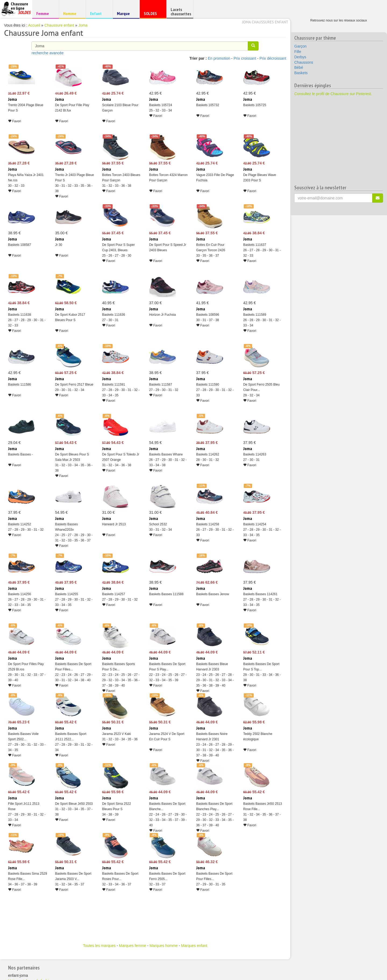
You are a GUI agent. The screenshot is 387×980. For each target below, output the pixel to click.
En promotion (219, 58)
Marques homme (164, 946)
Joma (83, 25)
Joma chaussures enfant (265, 22)
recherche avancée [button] (47, 53)
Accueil (34, 25)
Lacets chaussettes (181, 12)
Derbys (300, 57)
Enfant (98, 13)
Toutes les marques (99, 946)
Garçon (300, 46)
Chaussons (304, 62)
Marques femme (133, 946)
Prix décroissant (273, 58)
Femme (45, 13)
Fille (298, 52)
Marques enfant (194, 946)
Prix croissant (245, 58)
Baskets (301, 73)
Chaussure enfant (59, 25)
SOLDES (152, 15)
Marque (125, 15)
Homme (72, 13)
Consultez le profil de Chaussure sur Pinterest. (333, 94)
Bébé (299, 67)
